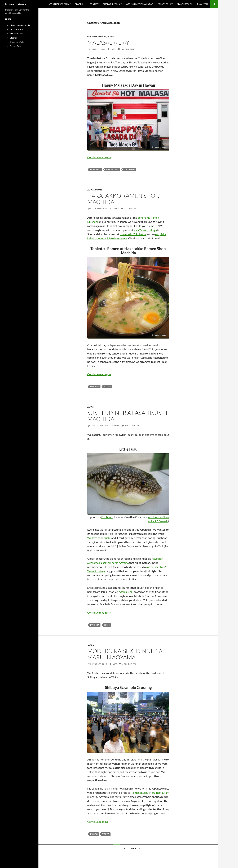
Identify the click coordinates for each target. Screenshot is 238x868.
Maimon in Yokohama (133, 234)
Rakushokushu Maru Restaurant (150, 793)
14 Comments (128, 49)
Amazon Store (16, 29)
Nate (113, 49)
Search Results (185, 4)
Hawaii (102, 37)
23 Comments (131, 209)
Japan (111, 37)
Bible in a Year (16, 34)
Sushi (107, 625)
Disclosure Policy (112, 4)
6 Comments (129, 664)
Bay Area (92, 37)
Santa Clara (112, 169)
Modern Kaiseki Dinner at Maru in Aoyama (126, 654)
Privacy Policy (165, 4)
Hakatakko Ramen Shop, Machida (123, 199)
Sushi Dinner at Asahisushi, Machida (128, 416)
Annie (115, 209)
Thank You (202, 4)
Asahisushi (125, 592)
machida (95, 387)
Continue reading (99, 157)
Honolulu (96, 169)
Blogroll (80, 4)
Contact (94, 4)
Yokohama (129, 169)
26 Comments (132, 426)
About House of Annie (59, 4)
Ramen (107, 387)
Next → (136, 848)
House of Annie (16, 4)
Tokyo (106, 834)
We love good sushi (99, 538)
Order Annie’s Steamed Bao (140, 4)
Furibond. (107, 517)
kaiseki (94, 834)
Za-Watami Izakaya (145, 230)
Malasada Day (108, 42)
